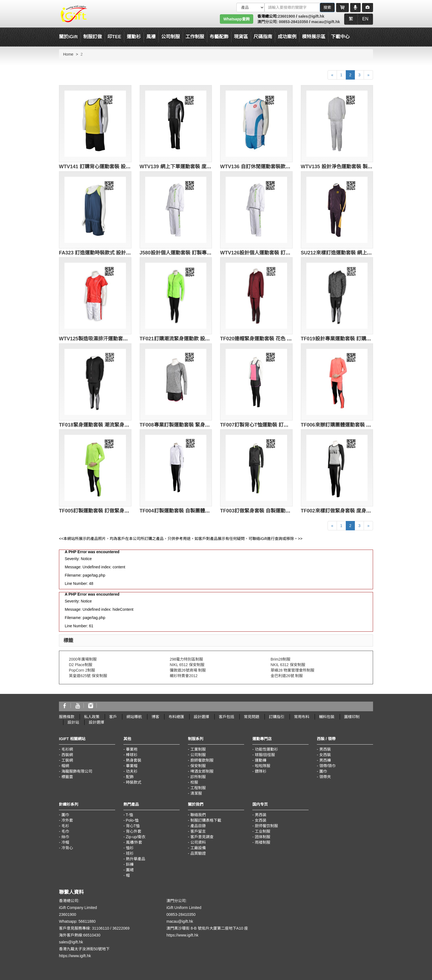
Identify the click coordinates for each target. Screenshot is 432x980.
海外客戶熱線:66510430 (80, 935)
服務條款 (67, 717)
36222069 (121, 928)
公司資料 (198, 842)
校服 (194, 782)
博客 (155, 717)
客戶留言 (198, 831)
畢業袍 (132, 749)
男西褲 (325, 760)
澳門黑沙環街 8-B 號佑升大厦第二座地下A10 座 (207, 928)
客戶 (113, 717)
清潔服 (196, 793)
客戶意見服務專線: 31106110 (84, 928)
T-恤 (129, 815)
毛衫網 (67, 749)
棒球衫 (132, 755)
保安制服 (198, 766)
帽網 (65, 766)
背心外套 (134, 831)
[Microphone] (355, 7)
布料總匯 (176, 717)
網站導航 (134, 717)
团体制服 (263, 837)
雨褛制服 (263, 842)
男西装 (261, 815)
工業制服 (198, 749)
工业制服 (263, 831)
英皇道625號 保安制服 (88, 676)
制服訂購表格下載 (206, 820)
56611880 (87, 921)
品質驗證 (198, 853)
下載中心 (340, 37)
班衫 (130, 853)
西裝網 (67, 755)
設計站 (73, 722)
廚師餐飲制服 (202, 760)
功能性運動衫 (266, 749)
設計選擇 (201, 717)
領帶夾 (325, 777)
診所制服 (198, 777)
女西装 (261, 820)
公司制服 (198, 755)
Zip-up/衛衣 (136, 837)
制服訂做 (93, 37)
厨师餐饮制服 (266, 826)
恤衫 (130, 848)
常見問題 (252, 717)
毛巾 (65, 831)
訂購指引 (277, 717)
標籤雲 (67, 777)
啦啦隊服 (263, 766)
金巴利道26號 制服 (287, 676)
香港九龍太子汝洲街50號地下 (84, 949)
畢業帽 (132, 766)
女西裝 (325, 755)
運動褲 (261, 760)
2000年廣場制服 (83, 659)
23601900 (286, 16)
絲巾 (65, 837)
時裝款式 (134, 782)
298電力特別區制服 (186, 659)
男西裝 (325, 749)
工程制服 (198, 788)
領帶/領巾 (328, 766)
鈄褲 (130, 864)
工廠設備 (198, 848)
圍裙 (130, 870)
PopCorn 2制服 (82, 670)
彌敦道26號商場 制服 (188, 670)
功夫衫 (132, 771)
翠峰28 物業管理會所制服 (292, 670)
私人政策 (92, 717)
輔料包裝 (327, 717)
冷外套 (67, 820)
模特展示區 (314, 37)
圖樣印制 (352, 717)
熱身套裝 (134, 760)
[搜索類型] (250, 7)
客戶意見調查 (202, 837)
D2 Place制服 (81, 665)
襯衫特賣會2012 (184, 676)
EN (365, 19)
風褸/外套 (134, 842)
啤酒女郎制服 (202, 771)
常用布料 (302, 717)
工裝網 (67, 760)
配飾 (130, 777)
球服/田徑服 (265, 755)
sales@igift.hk (311, 16)
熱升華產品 (136, 859)
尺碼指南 (263, 37)
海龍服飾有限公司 (77, 771)
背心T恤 (133, 826)
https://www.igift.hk (75, 956)
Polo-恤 (132, 820)
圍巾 (323, 771)
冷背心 (67, 848)
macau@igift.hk (326, 22)
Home (68, 54)
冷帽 (65, 842)
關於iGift (68, 37)
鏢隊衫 (261, 771)
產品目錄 (198, 826)
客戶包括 (226, 717)
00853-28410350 (293, 22)
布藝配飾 (219, 37)
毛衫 (65, 826)
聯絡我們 (198, 815)
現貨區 (241, 37)
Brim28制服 (280, 659)
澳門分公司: (268, 22)
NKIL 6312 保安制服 (288, 665)
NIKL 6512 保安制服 (187, 665)
